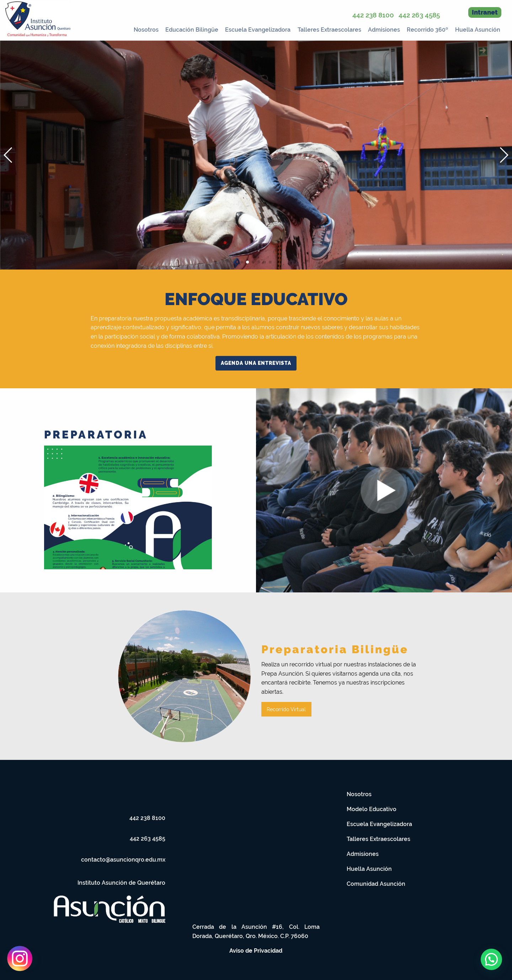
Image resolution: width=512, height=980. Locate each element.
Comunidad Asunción (376, 884)
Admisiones (384, 30)
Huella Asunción (478, 30)
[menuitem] (144, 28)
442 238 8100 (373, 15)
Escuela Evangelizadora (258, 30)
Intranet (485, 12)
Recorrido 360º (427, 30)
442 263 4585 (419, 15)
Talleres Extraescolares (329, 30)
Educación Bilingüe (192, 30)
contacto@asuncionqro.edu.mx (123, 860)
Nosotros (146, 30)
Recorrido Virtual (286, 709)
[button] (504, 155)
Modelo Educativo (372, 809)
